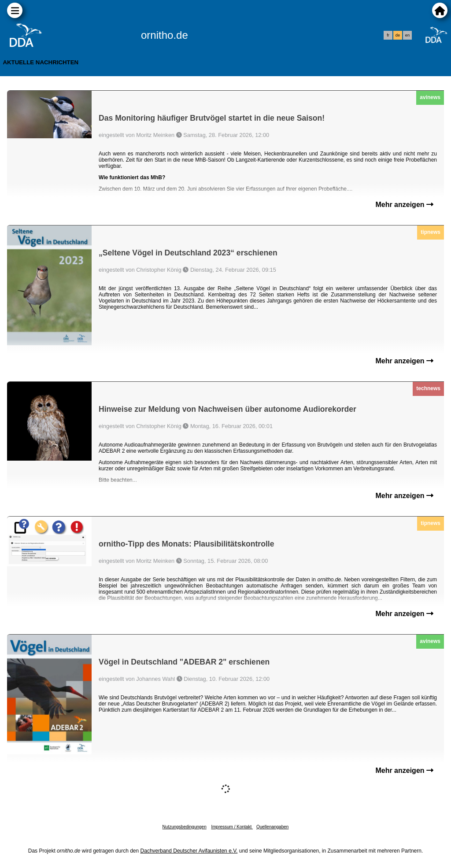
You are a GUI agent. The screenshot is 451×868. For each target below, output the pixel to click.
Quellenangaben (272, 827)
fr (388, 35)
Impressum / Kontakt (232, 827)
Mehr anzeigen (404, 205)
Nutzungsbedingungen (185, 827)
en (407, 35)
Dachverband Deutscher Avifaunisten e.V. (189, 851)
